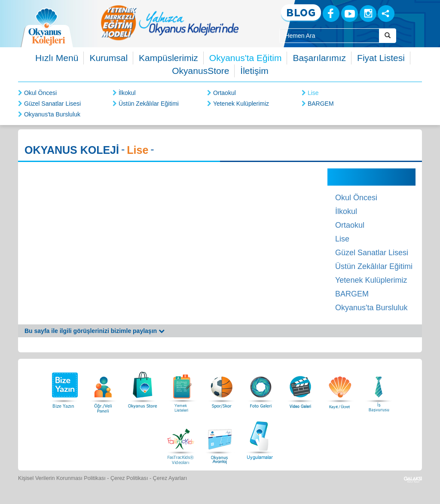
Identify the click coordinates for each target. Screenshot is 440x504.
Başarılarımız (319, 58)
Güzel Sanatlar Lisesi (52, 104)
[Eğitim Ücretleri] (340, 388)
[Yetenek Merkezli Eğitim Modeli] (170, 23)
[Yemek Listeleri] (182, 388)
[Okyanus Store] (143, 388)
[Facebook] (331, 14)
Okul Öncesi (40, 93)
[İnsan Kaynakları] (379, 388)
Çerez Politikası (129, 478)
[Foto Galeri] (261, 388)
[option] (170, 23)
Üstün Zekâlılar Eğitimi (149, 104)
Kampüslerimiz (168, 58)
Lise (313, 93)
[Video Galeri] (300, 388)
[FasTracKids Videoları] (180, 439)
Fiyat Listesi (381, 58)
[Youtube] (350, 14)
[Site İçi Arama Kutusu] (329, 36)
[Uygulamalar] (260, 439)
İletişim (254, 71)
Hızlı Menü (57, 58)
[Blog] (301, 13)
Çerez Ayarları (170, 478)
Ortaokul (225, 93)
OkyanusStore (200, 71)
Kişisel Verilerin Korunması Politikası (62, 478)
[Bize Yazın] (64, 388)
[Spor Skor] (222, 388)
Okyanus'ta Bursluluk (52, 114)
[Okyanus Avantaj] (220, 439)
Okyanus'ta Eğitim (246, 58)
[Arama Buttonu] (388, 36)
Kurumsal (108, 58)
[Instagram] (368, 14)
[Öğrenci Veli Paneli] (103, 388)
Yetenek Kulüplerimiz (241, 104)
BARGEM (321, 104)
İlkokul (127, 93)
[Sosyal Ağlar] (386, 14)
